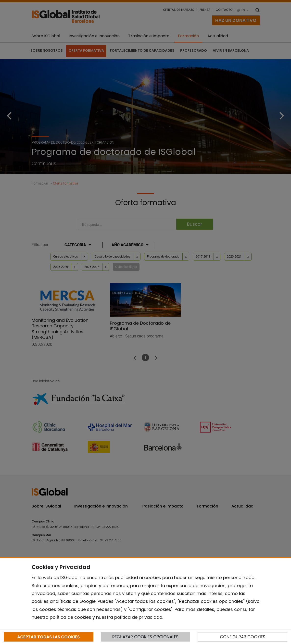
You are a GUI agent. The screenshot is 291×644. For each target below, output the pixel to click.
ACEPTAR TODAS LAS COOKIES (48, 637)
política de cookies (70, 617)
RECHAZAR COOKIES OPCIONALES (145, 637)
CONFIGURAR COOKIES (243, 637)
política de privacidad (138, 617)
